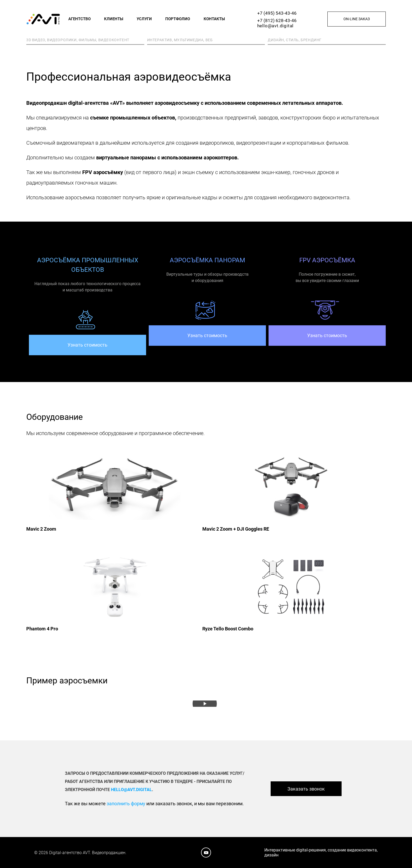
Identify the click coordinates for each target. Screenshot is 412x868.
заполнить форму (126, 804)
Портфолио (178, 19)
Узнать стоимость (87, 345)
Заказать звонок (306, 789)
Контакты (214, 19)
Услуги (144, 19)
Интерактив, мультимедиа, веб (180, 40)
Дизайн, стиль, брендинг (295, 40)
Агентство (79, 19)
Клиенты (114, 19)
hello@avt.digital (275, 26)
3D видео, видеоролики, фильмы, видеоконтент (78, 40)
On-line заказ (357, 19)
